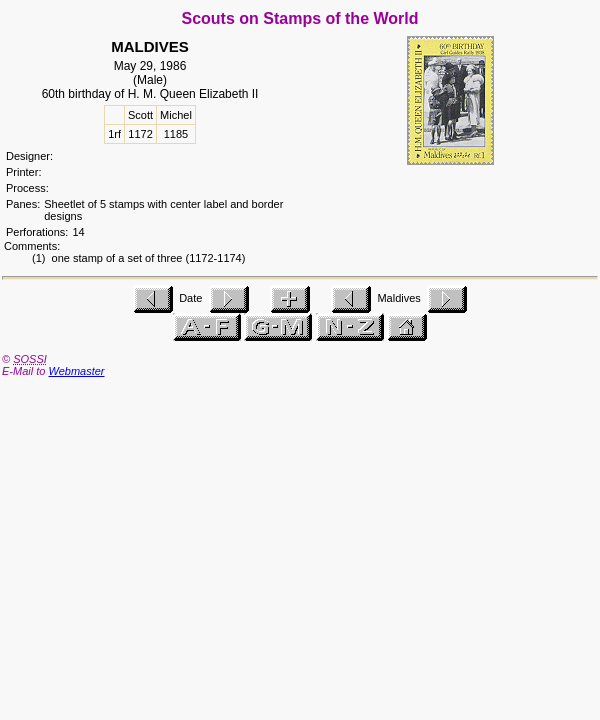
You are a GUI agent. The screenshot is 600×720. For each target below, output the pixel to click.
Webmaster (76, 371)
